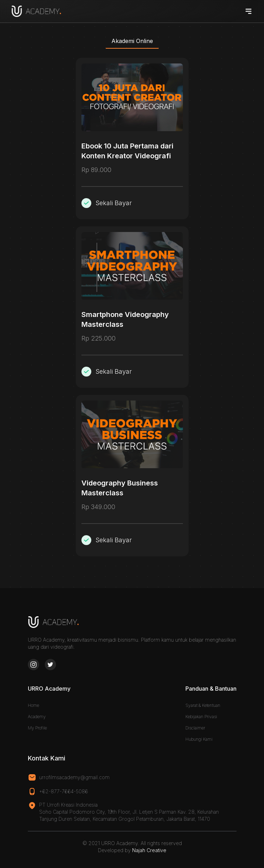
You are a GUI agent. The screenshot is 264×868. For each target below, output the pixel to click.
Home (33, 705)
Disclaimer (195, 728)
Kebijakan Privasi (201, 717)
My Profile (37, 728)
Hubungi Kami (199, 739)
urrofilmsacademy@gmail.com (74, 777)
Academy (37, 717)
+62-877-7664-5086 (64, 791)
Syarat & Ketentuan (203, 705)
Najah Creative (149, 850)
